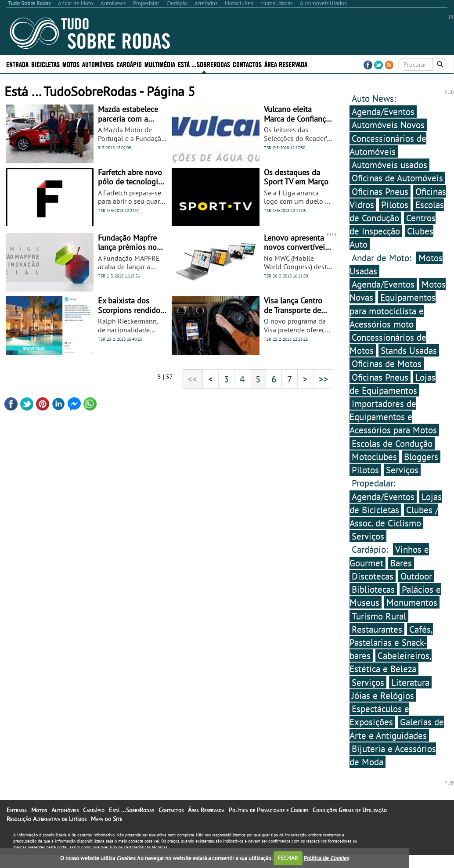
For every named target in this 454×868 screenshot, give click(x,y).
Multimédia (160, 64)
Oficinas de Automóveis (397, 178)
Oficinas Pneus (380, 191)
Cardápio (129, 64)
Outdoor (416, 576)
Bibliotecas (373, 589)
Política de (326, 858)
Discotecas (373, 576)
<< (192, 379)
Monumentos (412, 602)
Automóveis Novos (388, 125)
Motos (71, 64)
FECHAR (288, 858)
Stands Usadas (409, 350)
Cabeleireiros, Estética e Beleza (391, 662)
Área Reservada (286, 64)
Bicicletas (45, 64)
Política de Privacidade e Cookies (268, 810)
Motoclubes (374, 457)
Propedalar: (374, 483)
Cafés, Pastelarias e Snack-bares (391, 642)
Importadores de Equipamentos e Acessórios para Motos (393, 417)
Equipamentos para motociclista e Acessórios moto (393, 310)
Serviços (402, 470)
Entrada (17, 64)
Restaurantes (377, 629)
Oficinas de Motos (387, 364)
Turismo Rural (379, 616)
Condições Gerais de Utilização (350, 810)
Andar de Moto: (383, 258)
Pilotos (395, 205)
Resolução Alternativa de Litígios (47, 819)
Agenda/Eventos (383, 112)
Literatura (410, 682)
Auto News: (374, 98)
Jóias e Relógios (383, 695)
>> (324, 379)
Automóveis (98, 64)
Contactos (247, 64)
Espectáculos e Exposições (379, 715)
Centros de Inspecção (393, 224)
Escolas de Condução (392, 443)
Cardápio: (371, 549)
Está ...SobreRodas (204, 64)
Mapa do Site (106, 819)
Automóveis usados (389, 165)
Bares (401, 563)
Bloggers (421, 457)
